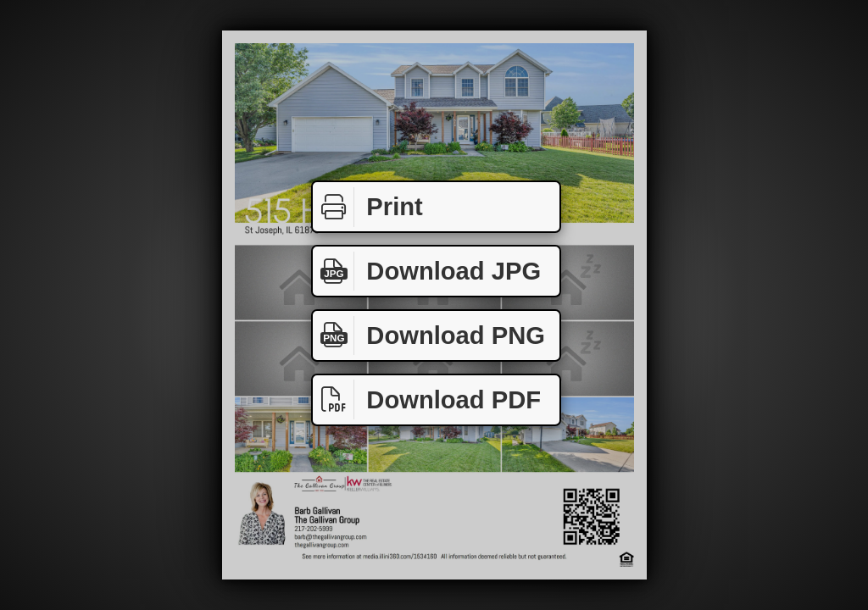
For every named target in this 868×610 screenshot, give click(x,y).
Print (368, 207)
